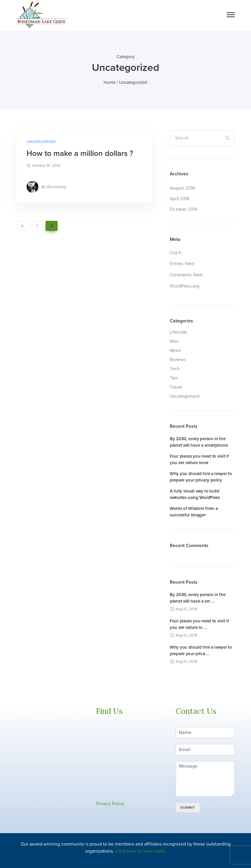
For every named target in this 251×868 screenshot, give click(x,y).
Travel (176, 387)
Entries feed (182, 264)
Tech (175, 369)
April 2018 (180, 199)
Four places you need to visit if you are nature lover (199, 459)
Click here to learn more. (141, 851)
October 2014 (184, 210)
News (175, 351)
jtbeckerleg (56, 187)
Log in (176, 253)
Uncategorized (41, 142)
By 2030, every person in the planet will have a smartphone (199, 442)
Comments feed (186, 275)
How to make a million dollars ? (80, 153)
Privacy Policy (110, 804)
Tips (174, 378)
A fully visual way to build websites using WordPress (195, 494)
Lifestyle (178, 332)
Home (110, 82)
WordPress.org (185, 286)
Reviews (178, 360)
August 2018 (182, 188)
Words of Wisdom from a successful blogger (194, 512)
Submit (188, 807)
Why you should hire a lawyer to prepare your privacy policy (201, 477)
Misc (175, 342)
